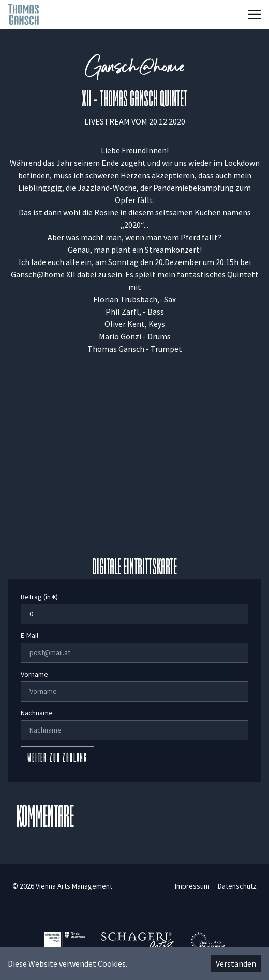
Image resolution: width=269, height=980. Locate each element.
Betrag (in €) (39, 597)
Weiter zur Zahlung (57, 759)
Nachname (37, 713)
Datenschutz (237, 886)
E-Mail (29, 635)
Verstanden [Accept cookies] (236, 963)
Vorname (34, 674)
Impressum (192, 886)
